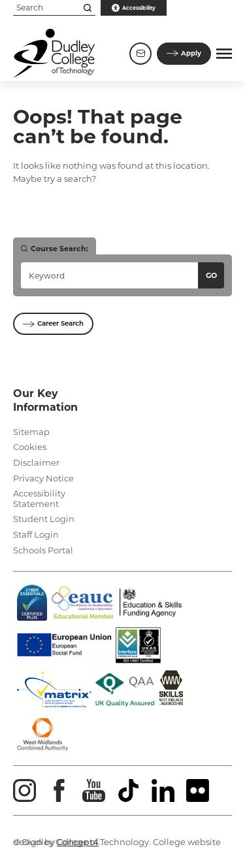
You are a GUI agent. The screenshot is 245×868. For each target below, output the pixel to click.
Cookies (30, 447)
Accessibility (134, 8)
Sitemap (31, 432)
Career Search (53, 323)
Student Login (44, 519)
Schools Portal (43, 550)
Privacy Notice (43, 478)
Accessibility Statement (39, 498)
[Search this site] (88, 8)
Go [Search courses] (211, 275)
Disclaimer (36, 462)
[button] (224, 54)
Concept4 (78, 842)
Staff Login (36, 534)
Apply (184, 53)
